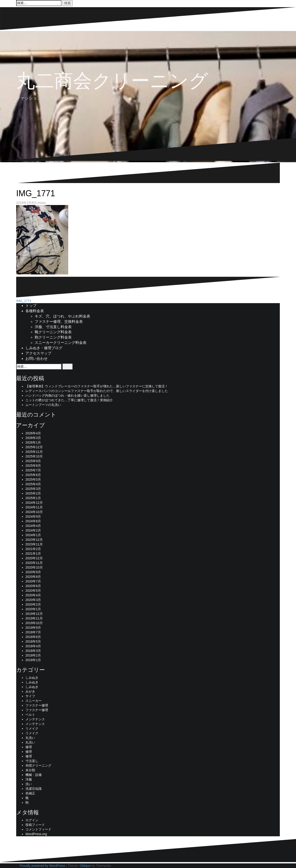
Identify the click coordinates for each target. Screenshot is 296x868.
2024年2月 (33, 530)
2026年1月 (33, 442)
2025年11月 (34, 452)
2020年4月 (33, 595)
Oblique (85, 866)
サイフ (30, 696)
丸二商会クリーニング (112, 81)
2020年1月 (33, 609)
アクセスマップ (38, 353)
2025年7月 (33, 470)
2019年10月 (34, 623)
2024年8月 (33, 521)
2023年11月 (34, 544)
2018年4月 (33, 646)
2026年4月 (33, 433)
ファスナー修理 (37, 705)
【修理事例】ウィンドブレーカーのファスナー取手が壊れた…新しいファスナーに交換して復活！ (97, 386)
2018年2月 (33, 655)
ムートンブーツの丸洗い (43, 405)
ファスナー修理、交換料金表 (59, 322)
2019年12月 (34, 614)
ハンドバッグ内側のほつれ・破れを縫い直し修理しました (68, 395)
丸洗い (30, 738)
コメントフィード (38, 829)
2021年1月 (33, 554)
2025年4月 (33, 484)
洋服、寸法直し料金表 (53, 327)
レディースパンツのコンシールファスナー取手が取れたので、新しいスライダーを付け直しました (97, 391)
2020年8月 (33, 577)
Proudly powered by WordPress (42, 866)
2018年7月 (33, 632)
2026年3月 (33, 438)
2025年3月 (33, 489)
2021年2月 (33, 549)
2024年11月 (34, 507)
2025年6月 (33, 475)
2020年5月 (33, 591)
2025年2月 (33, 493)
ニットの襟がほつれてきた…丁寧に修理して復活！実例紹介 (69, 400)
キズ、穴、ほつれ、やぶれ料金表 (62, 316)
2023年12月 (34, 540)
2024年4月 (33, 526)
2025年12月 (34, 447)
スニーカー (34, 701)
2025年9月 (33, 461)
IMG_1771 (24, 301)
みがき (30, 691)
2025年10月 (34, 456)
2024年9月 (33, 516)
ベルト (30, 715)
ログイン (32, 820)
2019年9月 (33, 628)
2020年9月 (33, 572)
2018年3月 (33, 651)
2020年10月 (34, 567)
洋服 (29, 779)
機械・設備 (34, 775)
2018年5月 (33, 641)
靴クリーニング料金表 (53, 332)
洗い (29, 784)
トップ (31, 306)
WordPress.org (36, 834)
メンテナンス (35, 719)
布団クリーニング (38, 765)
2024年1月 (33, 535)
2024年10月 (34, 512)
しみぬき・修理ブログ (44, 348)
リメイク (32, 728)
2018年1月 (33, 660)
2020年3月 (33, 600)
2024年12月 (34, 503)
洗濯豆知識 (34, 789)
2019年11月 (34, 618)
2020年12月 (34, 558)
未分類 (30, 770)
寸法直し (32, 761)
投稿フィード (35, 825)
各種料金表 (35, 311)
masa (42, 203)
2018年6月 (33, 637)
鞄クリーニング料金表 (53, 337)
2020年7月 (33, 581)
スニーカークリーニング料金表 (61, 343)
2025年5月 (33, 479)
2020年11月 (34, 563)
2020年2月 (33, 604)
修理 (29, 747)
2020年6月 (33, 586)
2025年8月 (33, 466)
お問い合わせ (37, 359)
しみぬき (32, 678)
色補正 (30, 793)
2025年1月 (33, 498)
